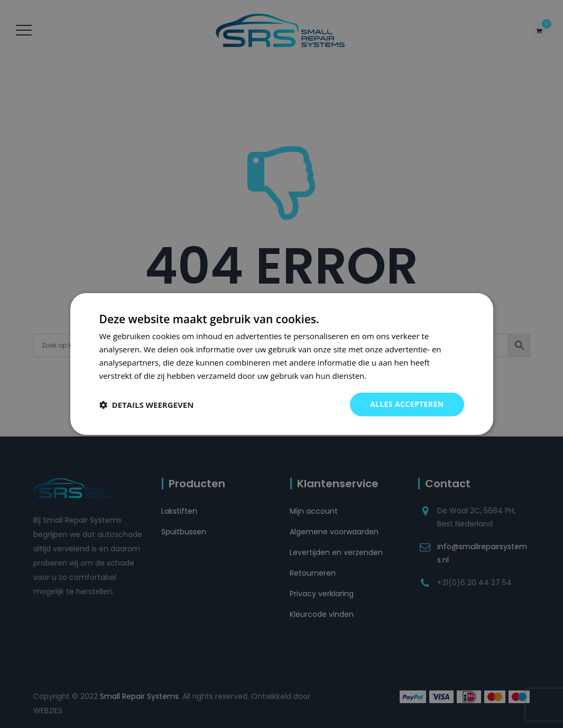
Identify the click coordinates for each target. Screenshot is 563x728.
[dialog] (282, 364)
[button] (147, 405)
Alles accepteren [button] (407, 404)
